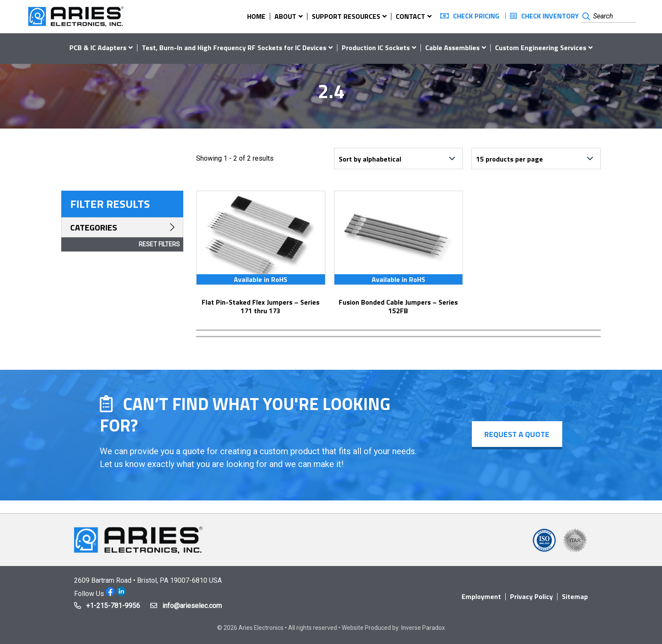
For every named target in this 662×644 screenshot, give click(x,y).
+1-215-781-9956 (113, 606)
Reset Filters (159, 244)
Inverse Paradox (423, 628)
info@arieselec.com (192, 606)
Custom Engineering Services (541, 48)
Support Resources (346, 16)
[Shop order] (399, 159)
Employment (481, 596)
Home (256, 16)
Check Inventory (550, 16)
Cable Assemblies (452, 48)
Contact (410, 16)
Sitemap (575, 596)
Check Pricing (476, 16)
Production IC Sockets (376, 48)
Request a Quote (517, 434)
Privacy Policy (531, 596)
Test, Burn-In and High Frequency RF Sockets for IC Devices (234, 48)
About (285, 16)
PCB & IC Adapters (98, 48)
